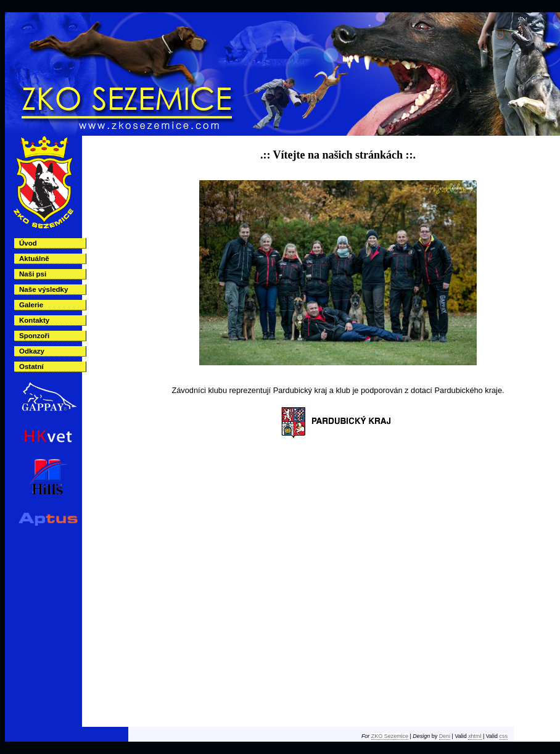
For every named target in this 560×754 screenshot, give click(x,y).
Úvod (28, 243)
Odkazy (32, 351)
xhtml (475, 736)
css (504, 736)
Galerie (31, 305)
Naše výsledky (43, 289)
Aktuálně (34, 259)
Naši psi (33, 274)
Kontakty (34, 320)
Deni (445, 736)
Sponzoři (34, 336)
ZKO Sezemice (390, 736)
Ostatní (31, 367)
